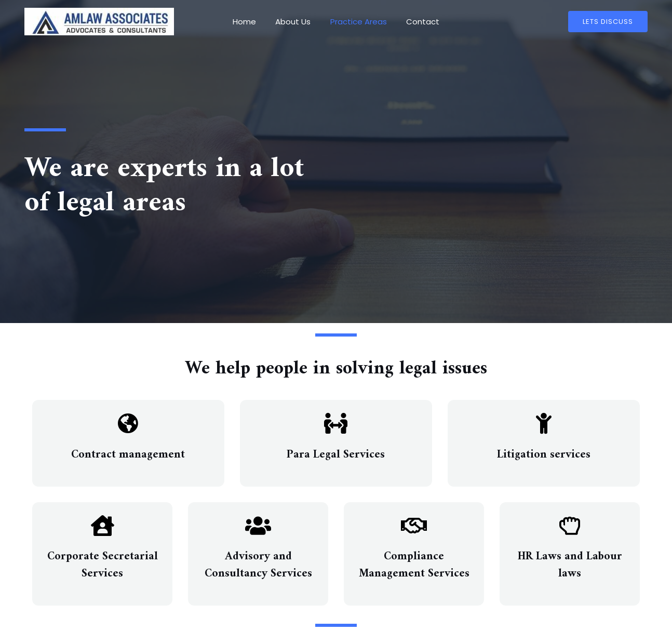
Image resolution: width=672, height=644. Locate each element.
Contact (417, 22)
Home (250, 22)
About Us (295, 22)
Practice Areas (357, 22)
